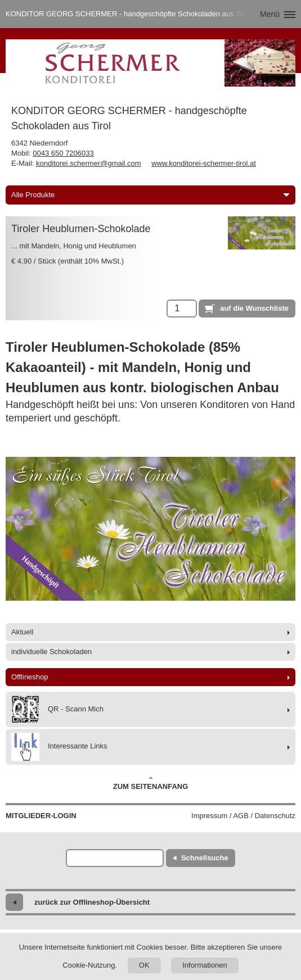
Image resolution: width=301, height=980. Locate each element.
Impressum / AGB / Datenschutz (243, 816)
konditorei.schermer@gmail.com (89, 163)
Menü (270, 14)
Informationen (205, 965)
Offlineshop (30, 677)
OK (144, 965)
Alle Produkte (150, 195)
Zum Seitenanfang (151, 783)
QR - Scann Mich (57, 709)
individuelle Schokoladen (51, 652)
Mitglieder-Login (41, 816)
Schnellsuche (205, 858)
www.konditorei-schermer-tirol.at (204, 163)
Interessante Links (59, 747)
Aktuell (22, 632)
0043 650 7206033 (63, 153)
